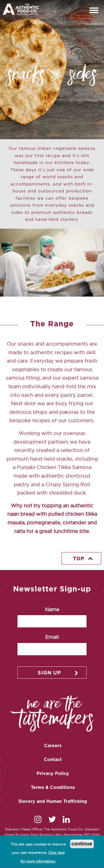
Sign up (49, 673)
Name (52, 609)
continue (82, 845)
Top (79, 558)
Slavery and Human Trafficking (53, 801)
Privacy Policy (53, 773)
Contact (53, 759)
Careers (53, 745)
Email (52, 637)
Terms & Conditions (53, 787)
